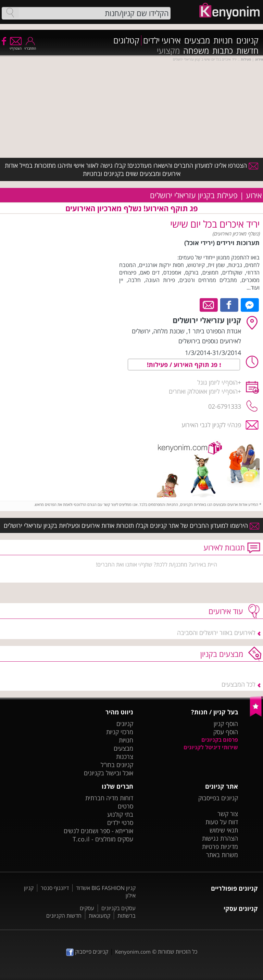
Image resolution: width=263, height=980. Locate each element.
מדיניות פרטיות (220, 847)
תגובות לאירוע (224, 547)
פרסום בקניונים (220, 740)
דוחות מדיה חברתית (109, 798)
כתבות (223, 51)
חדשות (247, 51)
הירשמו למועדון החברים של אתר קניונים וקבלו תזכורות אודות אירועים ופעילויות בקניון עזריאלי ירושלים (131, 525)
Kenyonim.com (133, 952)
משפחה (196, 51)
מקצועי (168, 51)
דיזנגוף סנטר (55, 888)
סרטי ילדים (120, 823)
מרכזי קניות (120, 732)
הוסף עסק (226, 732)
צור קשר (228, 814)
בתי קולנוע (120, 814)
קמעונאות (99, 916)
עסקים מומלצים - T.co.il (103, 839)
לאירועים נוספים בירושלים (210, 341)
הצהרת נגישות (220, 838)
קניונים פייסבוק (87, 952)
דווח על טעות (222, 822)
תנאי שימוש (224, 830)
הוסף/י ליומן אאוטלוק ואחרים (203, 391)
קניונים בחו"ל (117, 765)
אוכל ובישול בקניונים (109, 773)
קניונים (247, 40)
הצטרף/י (16, 46)
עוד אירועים (226, 611)
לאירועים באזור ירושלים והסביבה (216, 633)
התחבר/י (30, 46)
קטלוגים (126, 40)
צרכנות (125, 756)
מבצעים (197, 40)
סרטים (126, 806)
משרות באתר (222, 855)
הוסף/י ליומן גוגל (217, 382)
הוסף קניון (226, 724)
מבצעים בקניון (222, 654)
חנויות (223, 40)
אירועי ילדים (162, 40)
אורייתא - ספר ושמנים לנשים (98, 831)
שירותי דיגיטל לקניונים (211, 747)
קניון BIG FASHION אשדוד (106, 888)
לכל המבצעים (239, 684)
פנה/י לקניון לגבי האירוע (211, 425)
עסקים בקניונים (118, 908)
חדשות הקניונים (64, 916)
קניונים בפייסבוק (218, 798)
